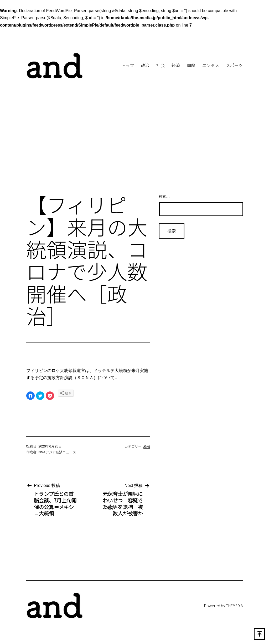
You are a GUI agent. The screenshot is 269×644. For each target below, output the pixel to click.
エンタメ (211, 65)
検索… (164, 197)
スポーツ (234, 65)
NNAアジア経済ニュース (57, 452)
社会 (161, 65)
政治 (145, 65)
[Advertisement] (134, 146)
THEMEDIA (234, 605)
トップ (128, 65)
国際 (191, 65)
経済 (176, 65)
